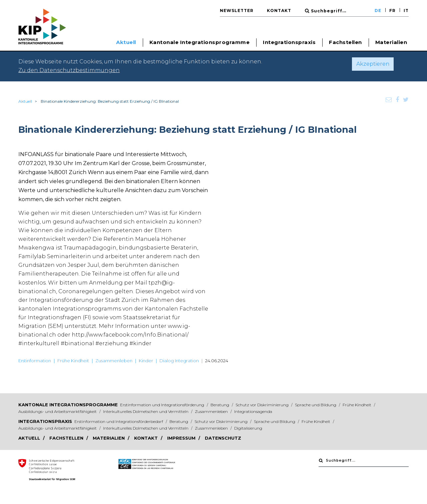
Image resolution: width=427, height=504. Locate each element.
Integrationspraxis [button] (289, 42)
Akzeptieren (373, 64)
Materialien (391, 42)
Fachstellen (345, 42)
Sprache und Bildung (316, 405)
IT (406, 11)
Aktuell (25, 101)
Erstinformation (35, 361)
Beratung (220, 405)
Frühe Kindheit (73, 361)
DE (378, 11)
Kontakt (279, 11)
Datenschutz (223, 438)
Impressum (182, 438)
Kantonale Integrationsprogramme (68, 405)
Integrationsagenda (253, 411)
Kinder (146, 361)
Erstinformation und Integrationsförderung (163, 405)
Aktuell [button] (126, 42)
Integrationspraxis (45, 421)
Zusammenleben (114, 361)
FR (392, 11)
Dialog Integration (179, 361)
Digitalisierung (248, 428)
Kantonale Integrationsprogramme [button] (200, 42)
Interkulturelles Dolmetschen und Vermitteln (146, 411)
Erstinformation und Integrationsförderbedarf (119, 421)
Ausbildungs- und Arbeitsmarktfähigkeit (58, 411)
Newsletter (237, 11)
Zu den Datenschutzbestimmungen (69, 70)
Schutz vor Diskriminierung (263, 405)
